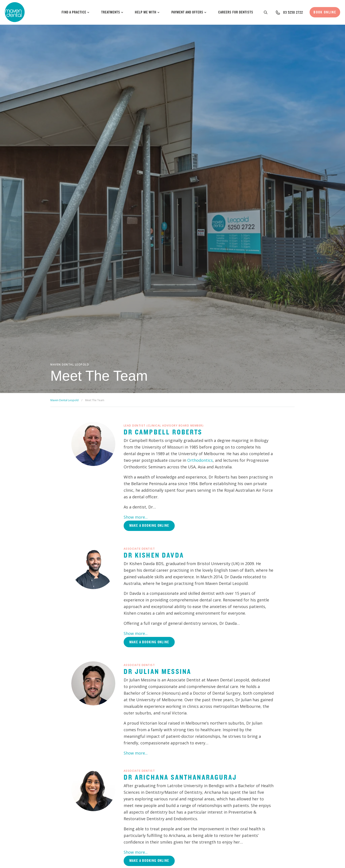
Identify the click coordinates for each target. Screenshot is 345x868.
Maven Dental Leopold (64, 400)
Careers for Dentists (236, 12)
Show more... (136, 517)
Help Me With (147, 12)
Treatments (112, 12)
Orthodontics (200, 460)
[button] (266, 12)
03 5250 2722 (293, 12)
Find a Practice (76, 12)
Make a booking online (149, 525)
